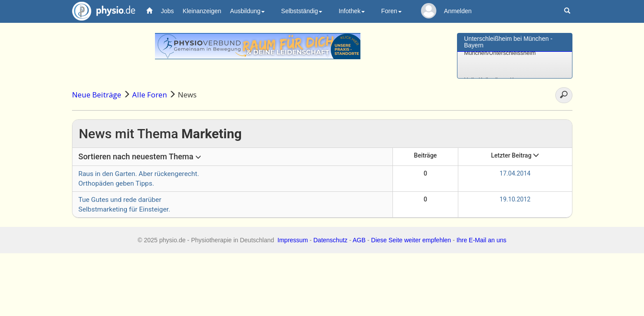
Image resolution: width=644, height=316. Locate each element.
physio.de (100, 11)
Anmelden (458, 11)
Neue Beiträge (97, 95)
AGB (359, 240)
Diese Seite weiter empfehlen (411, 240)
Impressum (293, 240)
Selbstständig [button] (302, 11)
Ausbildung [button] (247, 11)
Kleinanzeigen (202, 11)
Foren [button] (391, 11)
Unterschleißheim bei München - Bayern (508, 42)
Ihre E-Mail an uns (482, 240)
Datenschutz (331, 240)
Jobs (168, 11)
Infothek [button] (352, 11)
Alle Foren (149, 95)
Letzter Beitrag (515, 155)
